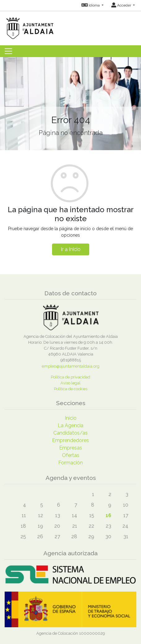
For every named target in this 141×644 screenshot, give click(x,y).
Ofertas (71, 455)
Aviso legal (70, 383)
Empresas (71, 448)
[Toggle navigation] (8, 51)
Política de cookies (71, 389)
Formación (70, 463)
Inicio (71, 418)
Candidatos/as (70, 433)
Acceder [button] (122, 5)
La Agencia (70, 425)
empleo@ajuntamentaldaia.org (71, 366)
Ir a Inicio (71, 249)
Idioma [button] (91, 5)
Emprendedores (70, 440)
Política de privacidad (70, 377)
